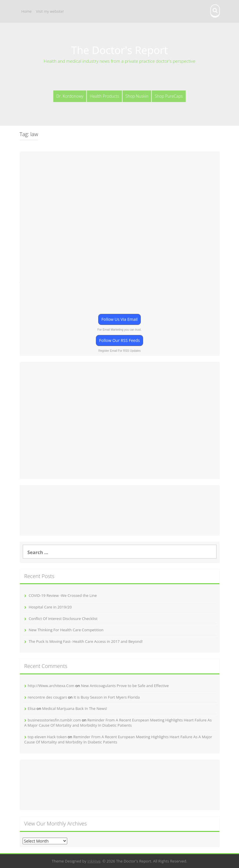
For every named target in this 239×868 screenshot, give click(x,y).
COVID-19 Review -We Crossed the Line (63, 595)
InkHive (94, 861)
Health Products (104, 96)
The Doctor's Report (120, 50)
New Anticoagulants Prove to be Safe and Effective (125, 686)
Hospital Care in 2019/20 (50, 607)
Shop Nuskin (137, 96)
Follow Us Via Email (119, 319)
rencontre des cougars (48, 697)
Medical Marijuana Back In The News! (75, 708)
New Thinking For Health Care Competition (66, 630)
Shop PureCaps (169, 96)
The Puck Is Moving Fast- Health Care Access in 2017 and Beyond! (86, 641)
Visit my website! (50, 11)
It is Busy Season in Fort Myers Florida (107, 697)
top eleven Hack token (47, 737)
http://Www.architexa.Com (51, 686)
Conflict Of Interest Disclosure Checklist (63, 619)
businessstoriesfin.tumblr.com (54, 720)
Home (27, 11)
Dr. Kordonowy (70, 96)
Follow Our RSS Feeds (119, 340)
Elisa (32, 708)
